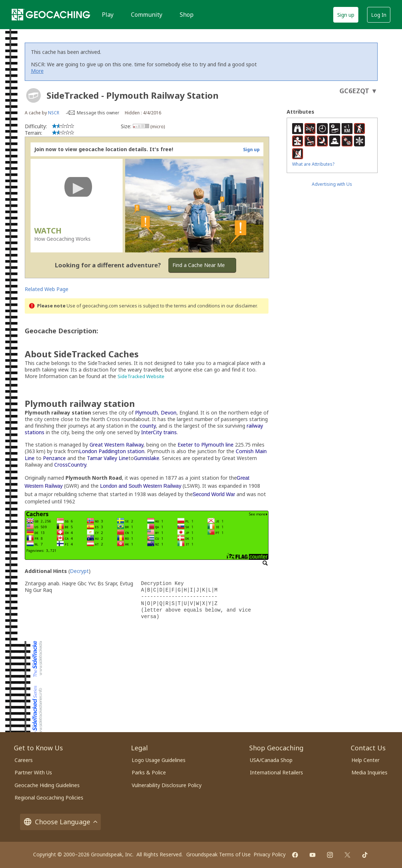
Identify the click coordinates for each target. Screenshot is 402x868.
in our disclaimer (239, 306)
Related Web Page (47, 289)
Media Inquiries (369, 772)
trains (170, 432)
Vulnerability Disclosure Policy (167, 785)
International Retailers (276, 772)
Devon (169, 413)
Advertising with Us (332, 184)
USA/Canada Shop (271, 760)
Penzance (54, 458)
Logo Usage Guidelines (159, 760)
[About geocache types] (33, 95)
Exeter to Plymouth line (206, 445)
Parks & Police (149, 772)
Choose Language (60, 822)
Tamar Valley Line (108, 458)
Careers (24, 760)
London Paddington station (112, 451)
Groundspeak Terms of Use (218, 854)
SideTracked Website (141, 376)
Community (147, 15)
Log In (379, 15)
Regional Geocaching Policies (49, 798)
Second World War (214, 494)
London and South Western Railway (141, 486)
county (148, 426)
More (37, 71)
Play (108, 15)
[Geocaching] (51, 15)
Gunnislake (147, 458)
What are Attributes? (313, 164)
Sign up (346, 15)
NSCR (54, 113)
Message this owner (98, 113)
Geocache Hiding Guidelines (47, 785)
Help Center (365, 760)
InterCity (152, 432)
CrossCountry (70, 465)
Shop (187, 15)
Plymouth (146, 413)
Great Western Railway (116, 445)
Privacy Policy (270, 854)
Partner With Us (33, 772)
